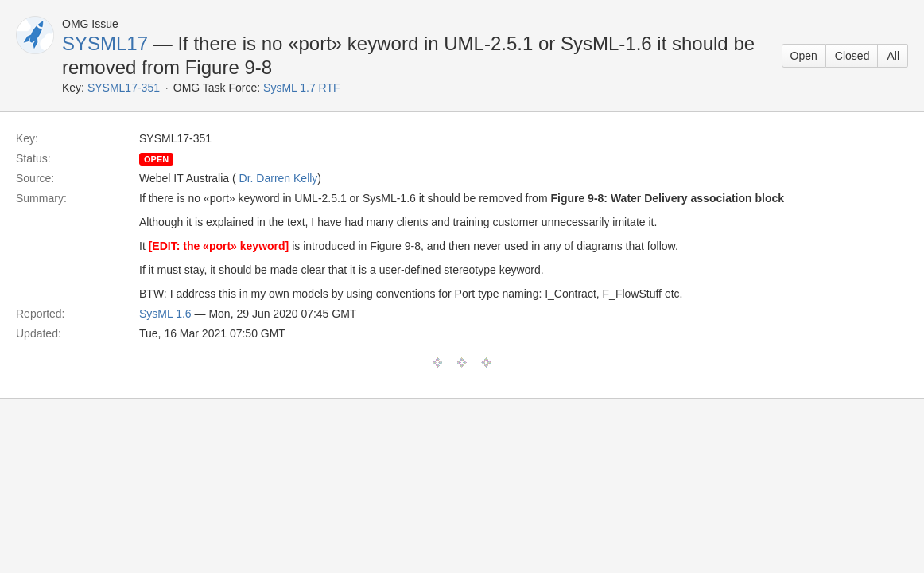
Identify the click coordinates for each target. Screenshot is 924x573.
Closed (852, 56)
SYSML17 (105, 43)
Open (804, 56)
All (893, 56)
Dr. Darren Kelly (279, 178)
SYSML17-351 (124, 88)
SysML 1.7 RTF (301, 88)
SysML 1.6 (165, 314)
